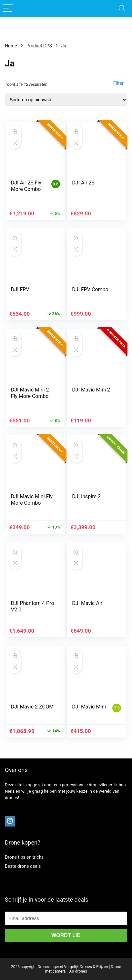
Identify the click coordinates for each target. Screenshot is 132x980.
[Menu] (8, 9)
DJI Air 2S (83, 183)
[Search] (122, 9)
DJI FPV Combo (90, 289)
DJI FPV (20, 289)
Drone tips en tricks (24, 857)
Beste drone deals (23, 866)
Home (11, 46)
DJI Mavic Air (87, 603)
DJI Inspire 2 (86, 496)
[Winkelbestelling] (66, 100)
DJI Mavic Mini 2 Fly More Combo (30, 393)
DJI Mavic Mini (89, 707)
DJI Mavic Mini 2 (91, 390)
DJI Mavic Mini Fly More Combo (32, 500)
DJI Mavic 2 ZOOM (32, 707)
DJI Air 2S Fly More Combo (26, 186)
